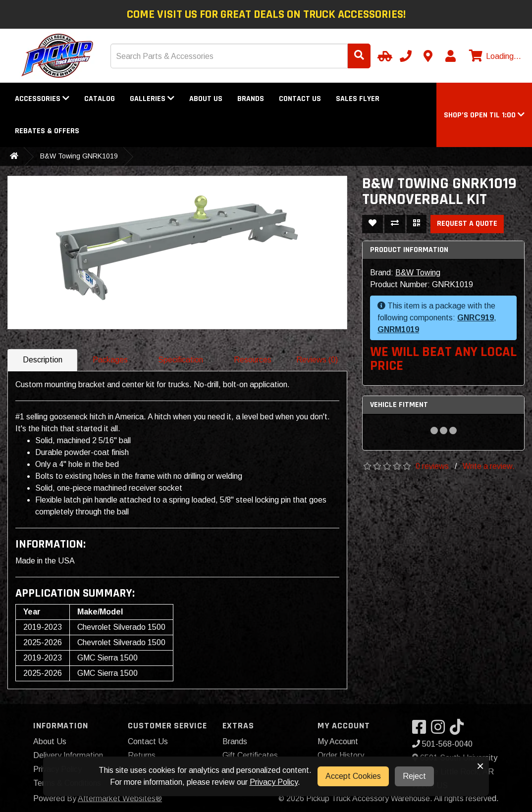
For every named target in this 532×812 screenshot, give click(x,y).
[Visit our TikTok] (459, 730)
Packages (110, 360)
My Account (338, 741)
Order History (341, 755)
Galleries (152, 99)
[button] (484, 115)
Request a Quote (467, 224)
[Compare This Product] (395, 224)
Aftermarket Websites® (120, 798)
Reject (414, 776)
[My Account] (450, 56)
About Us (206, 99)
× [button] (480, 766)
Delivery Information (68, 755)
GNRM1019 (398, 330)
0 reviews (432, 466)
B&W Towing (418, 273)
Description (43, 360)
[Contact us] (428, 56)
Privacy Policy (274, 782)
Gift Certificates (250, 755)
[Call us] (406, 56)
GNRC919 (476, 318)
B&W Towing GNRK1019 (79, 156)
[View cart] (494, 56)
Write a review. (489, 466)
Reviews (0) (317, 360)
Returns (142, 755)
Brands (251, 99)
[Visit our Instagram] (440, 730)
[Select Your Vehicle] (383, 56)
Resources (253, 360)
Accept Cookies (353, 776)
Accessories (42, 99)
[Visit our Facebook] (422, 730)
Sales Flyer (358, 99)
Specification (181, 360)
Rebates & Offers (47, 131)
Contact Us (300, 99)
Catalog (100, 99)
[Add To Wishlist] (372, 224)
